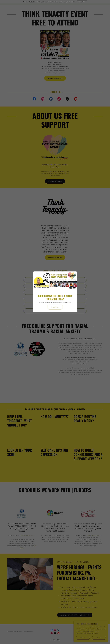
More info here (55, 307)
